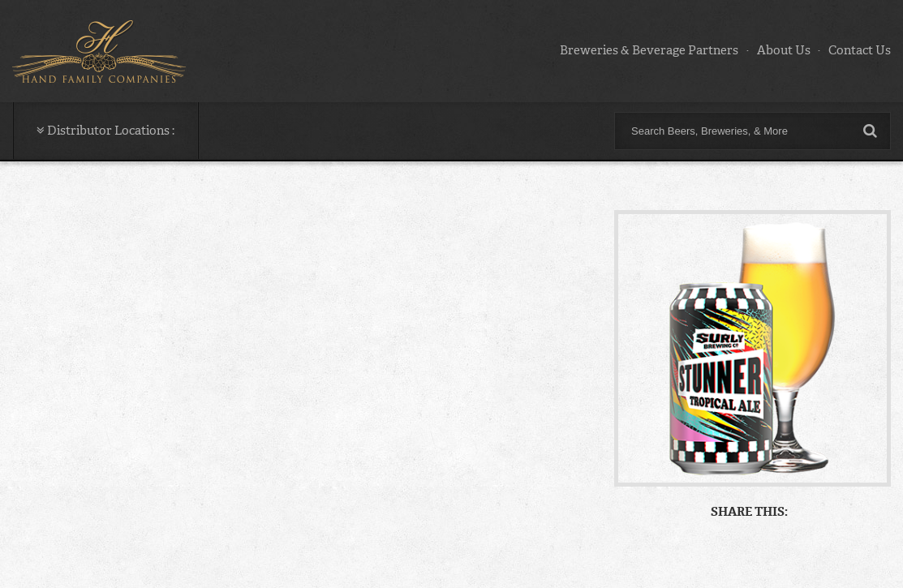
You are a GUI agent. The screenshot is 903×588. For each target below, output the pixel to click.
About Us (784, 50)
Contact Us (860, 50)
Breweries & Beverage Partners (649, 50)
